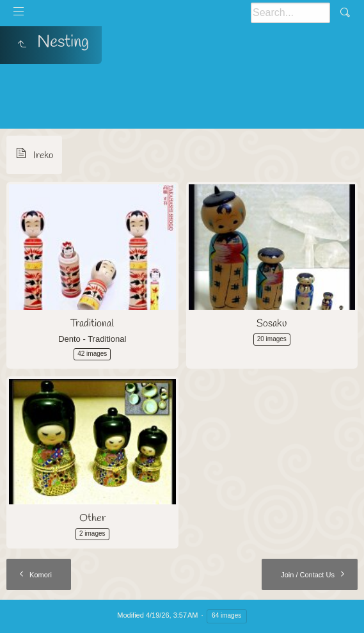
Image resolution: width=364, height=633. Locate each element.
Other (92, 518)
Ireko (43, 156)
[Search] (290, 13)
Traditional (92, 324)
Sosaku (272, 324)
